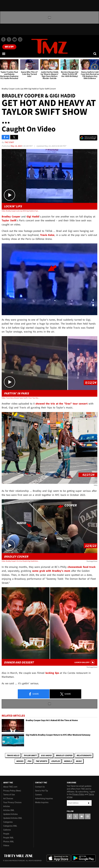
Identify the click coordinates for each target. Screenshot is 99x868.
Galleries (7, 830)
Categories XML (10, 826)
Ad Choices (8, 799)
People (6, 834)
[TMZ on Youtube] (15, 39)
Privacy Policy (78, 794)
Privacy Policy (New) (12, 791)
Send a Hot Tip (41, 791)
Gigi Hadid (46, 755)
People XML (8, 838)
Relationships (84, 755)
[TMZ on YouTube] (82, 816)
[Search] (95, 54)
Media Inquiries (42, 802)
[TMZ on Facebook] (3, 39)
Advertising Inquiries (44, 799)
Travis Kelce (13, 755)
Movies (20, 761)
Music (79, 761)
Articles (7, 806)
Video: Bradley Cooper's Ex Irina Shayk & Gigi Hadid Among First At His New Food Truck (21, 561)
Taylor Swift (30, 755)
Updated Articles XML (13, 818)
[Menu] (4, 54)
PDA (29, 761)
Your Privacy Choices (12, 802)
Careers (38, 795)
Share (34, 694)
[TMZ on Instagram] (20, 39)
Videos (6, 845)
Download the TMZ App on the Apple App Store (58, 858)
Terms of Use (9, 795)
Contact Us (40, 787)
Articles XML (9, 810)
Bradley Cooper (64, 755)
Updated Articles (10, 814)
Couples (55, 761)
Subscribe (89, 803)
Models (68, 761)
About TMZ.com (10, 787)
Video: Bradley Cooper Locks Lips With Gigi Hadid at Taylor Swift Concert (21, 211)
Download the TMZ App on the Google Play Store (84, 858)
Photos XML (9, 842)
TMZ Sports (41, 761)
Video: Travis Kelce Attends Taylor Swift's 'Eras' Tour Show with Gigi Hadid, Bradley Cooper (21, 398)
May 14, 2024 (16, 146)
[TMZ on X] (9, 39)
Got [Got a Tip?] (9, 47)
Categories (8, 822)
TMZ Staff (9, 142)
